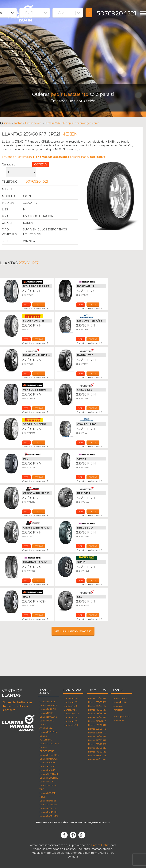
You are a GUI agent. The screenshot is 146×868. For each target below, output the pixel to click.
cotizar (39, 305)
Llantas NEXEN (33, 123)
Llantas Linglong (37, 489)
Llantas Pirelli (37, 316)
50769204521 (117, 13)
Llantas (18, 123)
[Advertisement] (73, 55)
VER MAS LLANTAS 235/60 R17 (73, 631)
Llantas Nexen (91, 282)
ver (26, 305)
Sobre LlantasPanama (18, 702)
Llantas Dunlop (37, 454)
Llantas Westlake (91, 558)
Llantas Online (100, 845)
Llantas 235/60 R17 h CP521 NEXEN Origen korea (72, 123)
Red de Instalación (15, 706)
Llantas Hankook (37, 282)
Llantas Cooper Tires (91, 316)
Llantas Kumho (37, 351)
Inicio (7, 123)
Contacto (9, 710)
